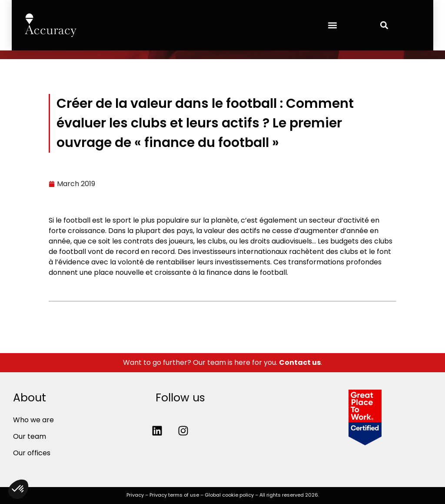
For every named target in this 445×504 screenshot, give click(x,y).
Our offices (32, 453)
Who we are (33, 420)
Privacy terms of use (174, 495)
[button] (332, 25)
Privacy (135, 495)
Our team (30, 436)
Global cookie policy (229, 495)
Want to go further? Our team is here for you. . (222, 362)
